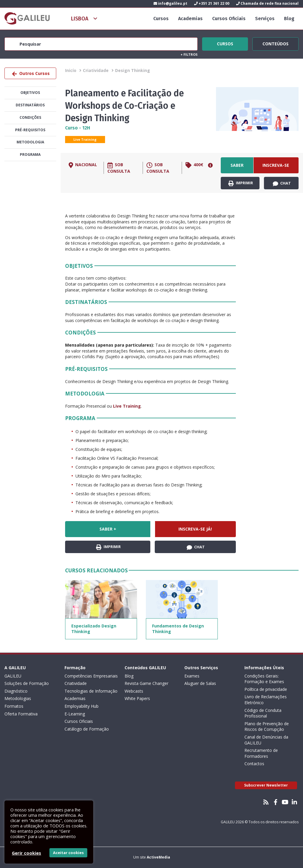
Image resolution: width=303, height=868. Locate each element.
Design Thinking (133, 70)
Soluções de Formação (27, 683)
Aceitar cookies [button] (68, 853)
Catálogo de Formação (87, 729)
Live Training (85, 139)
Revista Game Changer (146, 683)
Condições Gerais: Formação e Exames (264, 679)
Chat (282, 183)
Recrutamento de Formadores (261, 753)
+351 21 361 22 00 (212, 3)
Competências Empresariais (91, 676)
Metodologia (30, 142)
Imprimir (241, 183)
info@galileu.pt (170, 3)
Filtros (189, 54)
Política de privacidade (266, 689)
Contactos (254, 764)
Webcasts (134, 691)
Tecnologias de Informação (91, 691)
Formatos (14, 706)
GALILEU (13, 676)
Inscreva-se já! (276, 168)
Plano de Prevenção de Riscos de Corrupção (267, 727)
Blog (289, 19)
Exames (192, 676)
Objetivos (30, 93)
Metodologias (18, 698)
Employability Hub (82, 706)
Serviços (265, 19)
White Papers (137, 698)
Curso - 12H (78, 128)
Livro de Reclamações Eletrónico (266, 700)
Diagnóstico (16, 691)
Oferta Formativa (21, 714)
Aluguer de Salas (200, 683)
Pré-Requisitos (30, 130)
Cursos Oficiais (229, 19)
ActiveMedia (158, 857)
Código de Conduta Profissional (263, 713)
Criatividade (96, 70)
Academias (190, 19)
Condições (30, 117)
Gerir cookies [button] (26, 853)
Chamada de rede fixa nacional (267, 3)
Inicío (71, 70)
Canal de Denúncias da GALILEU (266, 740)
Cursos (161, 19)
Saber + (237, 168)
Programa (30, 154)
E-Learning (75, 714)
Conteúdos (275, 43)
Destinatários (30, 105)
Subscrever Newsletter (266, 785)
